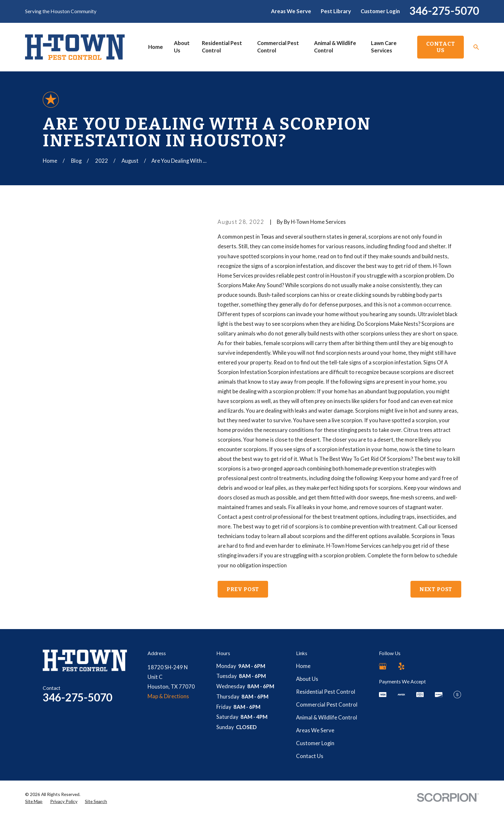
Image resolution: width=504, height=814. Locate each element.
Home (303, 666)
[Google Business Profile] (383, 666)
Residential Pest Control (326, 692)
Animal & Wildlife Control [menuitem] (335, 47)
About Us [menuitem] (182, 47)
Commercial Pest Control (327, 705)
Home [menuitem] (156, 47)
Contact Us (441, 47)
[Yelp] (401, 666)
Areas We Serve (291, 11)
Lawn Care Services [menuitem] (384, 47)
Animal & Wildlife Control (327, 718)
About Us (307, 679)
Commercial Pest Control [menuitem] (278, 47)
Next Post (436, 589)
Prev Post (243, 589)
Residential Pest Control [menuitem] (222, 47)
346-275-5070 (444, 11)
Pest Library (336, 11)
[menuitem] (34, 801)
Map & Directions (168, 696)
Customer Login (380, 11)
